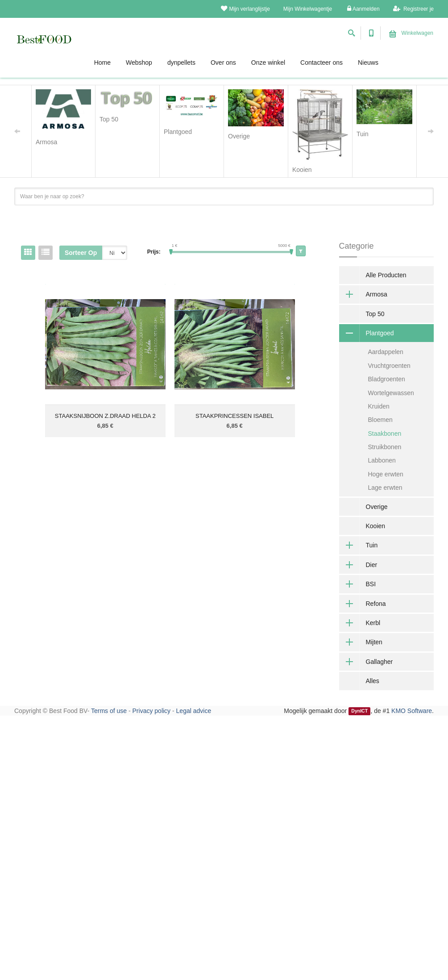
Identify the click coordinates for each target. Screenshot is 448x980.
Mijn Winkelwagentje (308, 9)
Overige (377, 507)
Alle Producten (386, 275)
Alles (373, 681)
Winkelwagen (411, 33)
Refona (363, 604)
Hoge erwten (386, 474)
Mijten (361, 642)
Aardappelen (386, 352)
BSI (358, 584)
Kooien (376, 526)
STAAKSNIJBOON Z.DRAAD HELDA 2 (105, 416)
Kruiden (379, 406)
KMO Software (412, 711)
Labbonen (382, 460)
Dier (358, 565)
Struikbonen (385, 447)
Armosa (363, 294)
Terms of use (109, 711)
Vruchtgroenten (389, 366)
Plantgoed (367, 333)
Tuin (359, 545)
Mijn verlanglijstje (245, 9)
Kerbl (360, 623)
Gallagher (366, 662)
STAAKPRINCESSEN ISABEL (234, 416)
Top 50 (375, 314)
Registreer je (413, 9)
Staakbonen (385, 434)
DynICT (359, 711)
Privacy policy (152, 711)
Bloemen (380, 420)
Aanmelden (363, 9)
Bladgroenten (387, 379)
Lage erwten (385, 488)
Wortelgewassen (391, 393)
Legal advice (194, 711)
